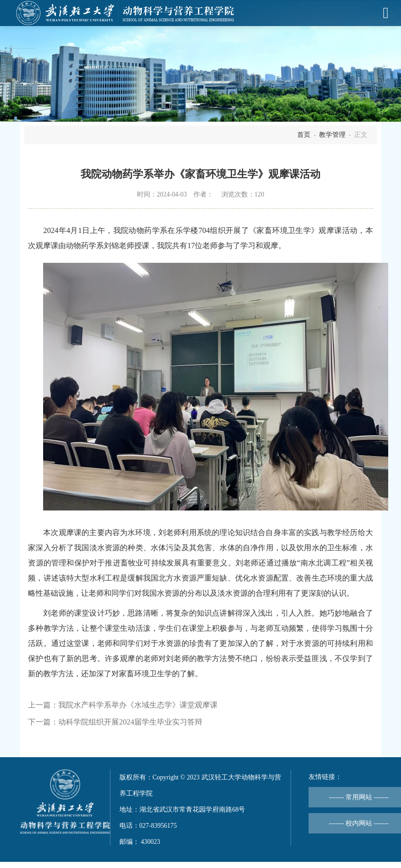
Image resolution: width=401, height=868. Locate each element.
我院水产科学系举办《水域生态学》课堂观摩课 (138, 705)
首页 (304, 135)
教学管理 (332, 135)
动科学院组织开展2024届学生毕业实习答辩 (130, 722)
